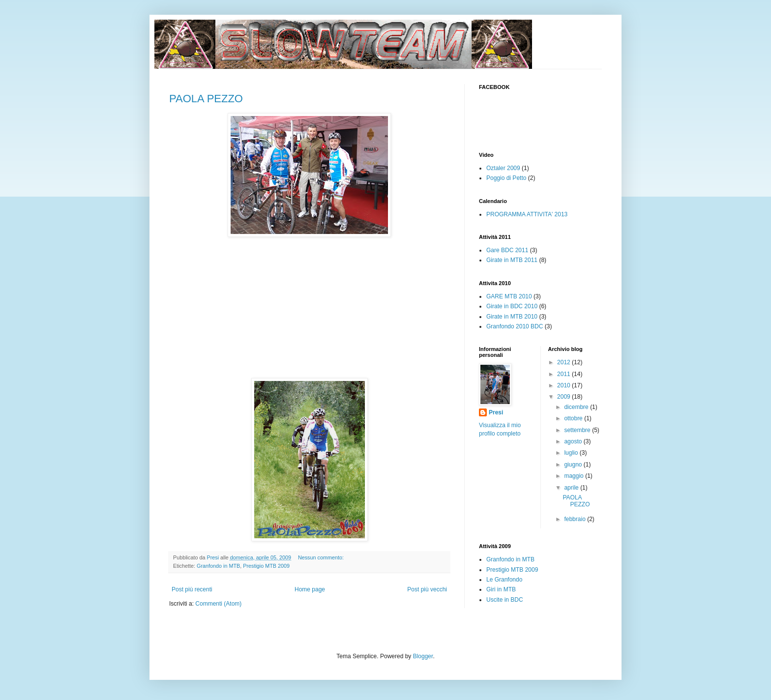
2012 (564, 362)
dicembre (577, 407)
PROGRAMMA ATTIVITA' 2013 (527, 214)
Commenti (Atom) (218, 604)
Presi (496, 412)
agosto (574, 441)
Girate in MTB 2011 (512, 260)
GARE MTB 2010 (509, 296)
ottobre (574, 418)
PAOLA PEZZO (206, 99)
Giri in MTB (501, 589)
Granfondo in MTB (218, 566)
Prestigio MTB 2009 (266, 566)
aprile (572, 488)
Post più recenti (192, 589)
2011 (564, 374)
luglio (572, 453)
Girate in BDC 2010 (512, 306)
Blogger (423, 656)
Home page (310, 589)
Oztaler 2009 (503, 168)
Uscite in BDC (505, 600)
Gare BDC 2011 (507, 250)
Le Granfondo (504, 580)
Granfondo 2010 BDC (515, 326)
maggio (575, 476)
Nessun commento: (322, 557)
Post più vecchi (427, 589)
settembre (578, 430)
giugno (574, 465)
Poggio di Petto (506, 178)
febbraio (576, 519)
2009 (564, 397)
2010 (564, 385)
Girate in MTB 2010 (512, 317)
